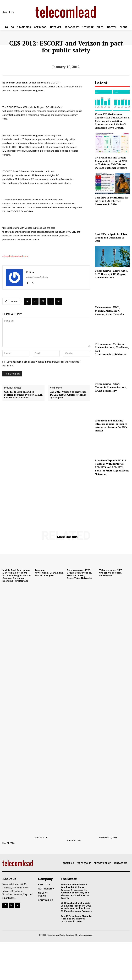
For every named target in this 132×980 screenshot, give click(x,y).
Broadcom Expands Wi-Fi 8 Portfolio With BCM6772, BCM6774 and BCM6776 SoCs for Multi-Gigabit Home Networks (112, 467)
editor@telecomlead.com (15, 256)
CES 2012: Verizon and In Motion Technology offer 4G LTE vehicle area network (23, 395)
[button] (9, 12)
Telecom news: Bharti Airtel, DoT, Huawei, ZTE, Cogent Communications (111, 274)
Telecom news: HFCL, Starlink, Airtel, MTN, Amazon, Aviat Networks (109, 311)
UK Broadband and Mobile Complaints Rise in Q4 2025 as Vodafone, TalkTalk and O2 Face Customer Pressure (111, 163)
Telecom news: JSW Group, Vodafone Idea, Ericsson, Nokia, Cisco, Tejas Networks (79, 574)
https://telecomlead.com (37, 277)
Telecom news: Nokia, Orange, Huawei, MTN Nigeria (49, 573)
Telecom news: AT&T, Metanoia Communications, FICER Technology (111, 387)
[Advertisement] (112, 498)
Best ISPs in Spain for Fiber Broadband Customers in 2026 (111, 237)
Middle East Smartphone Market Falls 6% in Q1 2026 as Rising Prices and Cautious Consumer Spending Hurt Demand (17, 576)
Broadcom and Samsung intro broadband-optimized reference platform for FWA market (111, 426)
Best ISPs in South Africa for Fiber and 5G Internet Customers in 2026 (112, 201)
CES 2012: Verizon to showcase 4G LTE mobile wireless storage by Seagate (68, 395)
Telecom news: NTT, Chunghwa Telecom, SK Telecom (111, 573)
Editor (30, 272)
